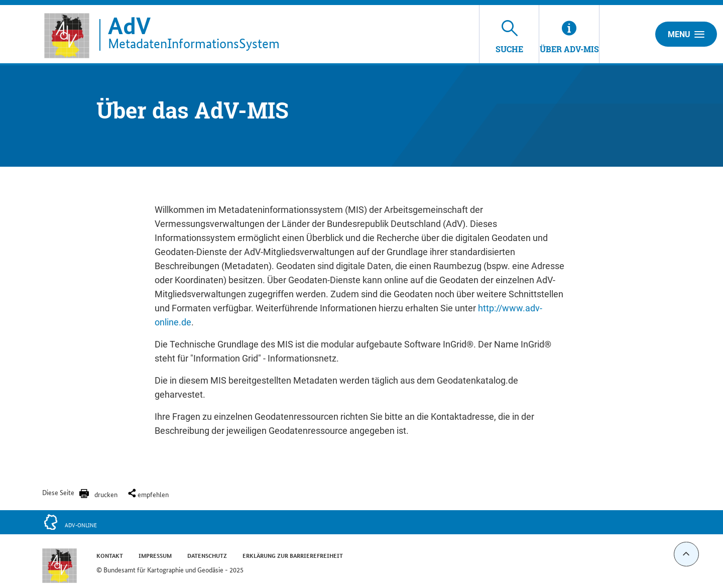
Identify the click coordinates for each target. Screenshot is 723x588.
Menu (686, 34)
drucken (106, 494)
